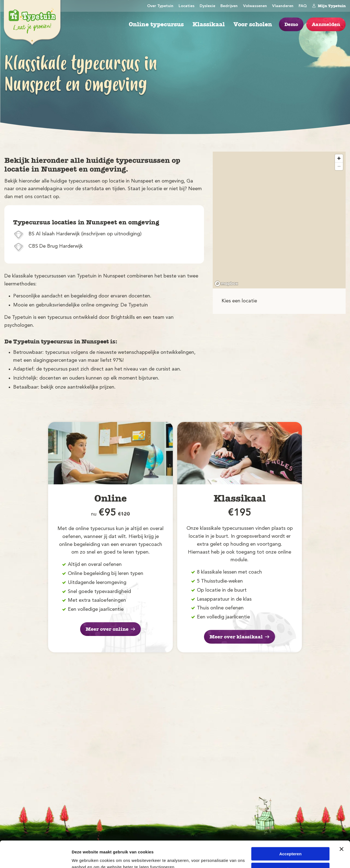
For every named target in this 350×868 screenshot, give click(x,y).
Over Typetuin (160, 6)
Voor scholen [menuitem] (253, 24)
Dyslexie (207, 6)
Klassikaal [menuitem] (209, 24)
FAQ (303, 6)
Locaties (186, 6)
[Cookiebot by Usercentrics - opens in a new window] (35, 857)
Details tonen (85, 857)
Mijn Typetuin (329, 6)
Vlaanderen (283, 6)
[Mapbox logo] (226, 284)
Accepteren (290, 829)
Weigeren (290, 844)
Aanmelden (326, 24)
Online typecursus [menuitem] (156, 24)
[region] (279, 220)
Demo (291, 24)
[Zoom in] (339, 158)
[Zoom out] (339, 166)
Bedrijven (229, 6)
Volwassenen (255, 6)
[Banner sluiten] (342, 824)
